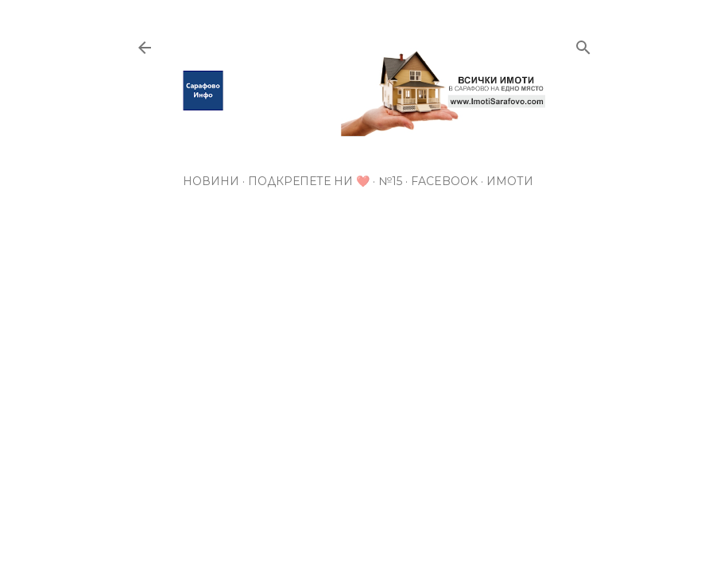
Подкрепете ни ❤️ (309, 181)
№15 (390, 181)
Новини (211, 181)
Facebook (444, 181)
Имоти (510, 181)
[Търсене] (583, 44)
